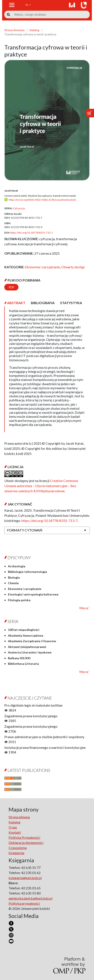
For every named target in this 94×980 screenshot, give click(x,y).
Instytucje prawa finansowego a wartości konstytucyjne (45, 747)
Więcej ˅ (84, 608)
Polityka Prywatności (24, 837)
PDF (11, 287)
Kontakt (15, 832)
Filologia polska (19, 600)
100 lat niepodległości (24, 630)
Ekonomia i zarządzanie (42, 267)
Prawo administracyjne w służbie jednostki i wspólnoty (44, 737)
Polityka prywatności (24, 903)
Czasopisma (18, 848)
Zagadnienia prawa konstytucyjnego (31, 716)
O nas (13, 827)
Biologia (14, 577)
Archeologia (17, 566)
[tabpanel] (47, 369)
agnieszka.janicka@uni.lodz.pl (30, 898)
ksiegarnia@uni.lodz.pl (25, 878)
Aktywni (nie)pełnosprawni (27, 647)
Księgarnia (16, 853)
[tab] (16, 303)
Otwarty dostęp (73, 267)
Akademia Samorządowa (26, 635)
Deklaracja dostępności (26, 843)
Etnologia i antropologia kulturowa (33, 594)
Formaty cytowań (25, 530)
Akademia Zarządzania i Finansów (32, 641)
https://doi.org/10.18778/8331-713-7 (32, 233)
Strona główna (19, 817)
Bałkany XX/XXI (19, 658)
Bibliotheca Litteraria (23, 664)
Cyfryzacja (19, 208)
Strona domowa (14, 30)
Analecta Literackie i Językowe (30, 652)
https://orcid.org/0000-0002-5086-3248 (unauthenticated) (42, 200)
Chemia (13, 583)
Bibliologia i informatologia (27, 572)
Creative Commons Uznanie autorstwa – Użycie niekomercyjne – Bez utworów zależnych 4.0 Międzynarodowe (41, 486)
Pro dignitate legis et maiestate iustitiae (33, 705)
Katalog (34, 30)
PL (27, 5)
